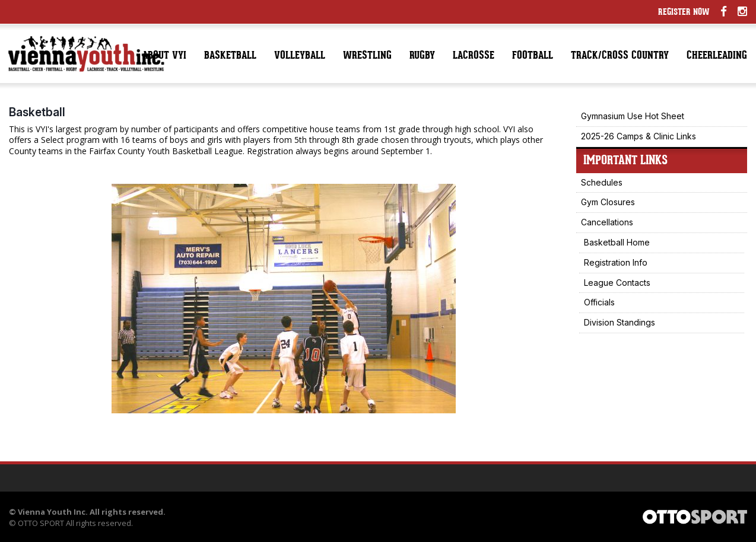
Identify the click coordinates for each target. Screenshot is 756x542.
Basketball (230, 56)
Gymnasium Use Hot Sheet (633, 116)
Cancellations (607, 222)
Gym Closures (608, 202)
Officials (599, 302)
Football (533, 56)
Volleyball (300, 56)
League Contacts (617, 283)
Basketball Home (617, 242)
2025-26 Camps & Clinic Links (639, 136)
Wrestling (367, 56)
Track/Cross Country (620, 56)
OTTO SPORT (41, 523)
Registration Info (616, 262)
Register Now (684, 13)
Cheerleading (717, 56)
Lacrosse (474, 56)
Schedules (602, 182)
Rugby (422, 56)
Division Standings (620, 322)
